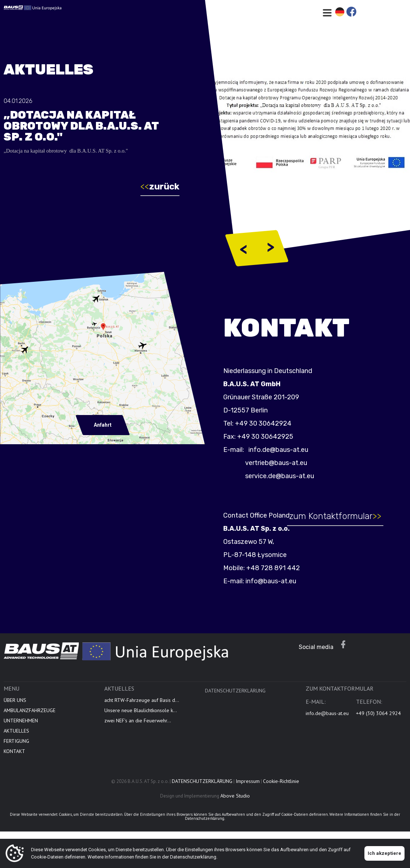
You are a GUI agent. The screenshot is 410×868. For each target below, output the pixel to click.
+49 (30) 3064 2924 (378, 718)
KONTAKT (14, 756)
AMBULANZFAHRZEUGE (30, 715)
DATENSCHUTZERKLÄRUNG (235, 695)
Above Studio (235, 800)
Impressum (248, 786)
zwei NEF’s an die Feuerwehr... (138, 725)
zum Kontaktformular (340, 516)
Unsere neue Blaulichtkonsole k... (141, 715)
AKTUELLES (16, 736)
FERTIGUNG (16, 746)
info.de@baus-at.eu (282, 450)
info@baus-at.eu (276, 581)
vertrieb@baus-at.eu (281, 463)
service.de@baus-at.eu (284, 476)
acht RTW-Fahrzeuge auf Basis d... (142, 705)
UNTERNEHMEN (21, 725)
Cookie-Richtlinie (281, 786)
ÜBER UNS (15, 705)
